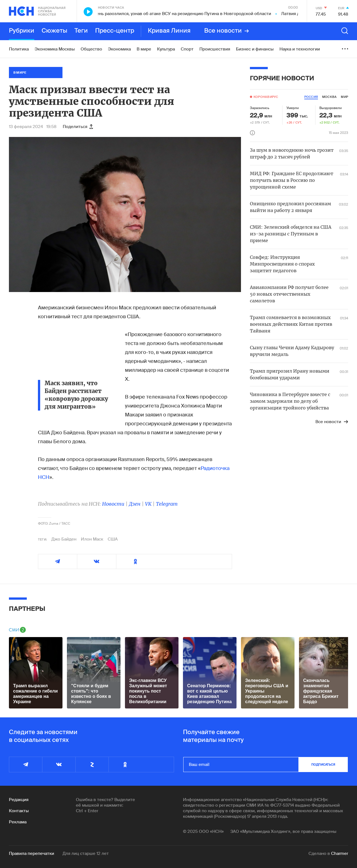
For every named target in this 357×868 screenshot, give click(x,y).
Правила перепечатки (32, 853)
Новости (113, 504)
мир (344, 97)
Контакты (19, 811)
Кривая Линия (169, 31)
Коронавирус (266, 97)
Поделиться (78, 127)
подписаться (323, 765)
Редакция (19, 800)
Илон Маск (92, 539)
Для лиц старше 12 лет (86, 853)
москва (329, 97)
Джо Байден (64, 539)
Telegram (167, 504)
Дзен (135, 504)
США (113, 539)
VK (148, 504)
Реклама (18, 822)
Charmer (340, 853)
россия (311, 97)
